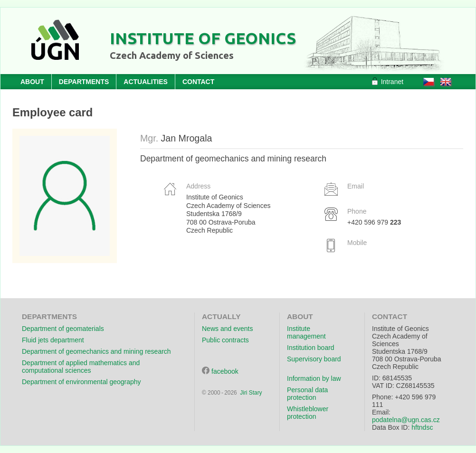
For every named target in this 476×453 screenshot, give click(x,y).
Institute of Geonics (203, 38)
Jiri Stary (251, 393)
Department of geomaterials (63, 329)
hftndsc (422, 427)
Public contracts (225, 340)
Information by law (314, 378)
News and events (227, 329)
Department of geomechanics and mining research (96, 351)
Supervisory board (314, 359)
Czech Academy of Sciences (172, 55)
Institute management (306, 332)
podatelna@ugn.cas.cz (406, 420)
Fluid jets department (53, 340)
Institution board (311, 348)
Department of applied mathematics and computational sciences (81, 367)
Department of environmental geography (81, 382)
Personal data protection (307, 394)
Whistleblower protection (308, 413)
